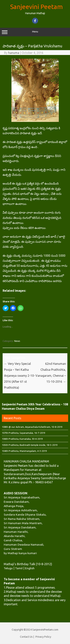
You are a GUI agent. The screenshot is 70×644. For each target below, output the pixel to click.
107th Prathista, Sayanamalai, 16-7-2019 (24, 433)
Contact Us (26, 637)
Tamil (19, 568)
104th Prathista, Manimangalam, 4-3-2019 (24, 451)
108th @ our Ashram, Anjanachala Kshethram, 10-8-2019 (32, 427)
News (17, 341)
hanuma (14, 53)
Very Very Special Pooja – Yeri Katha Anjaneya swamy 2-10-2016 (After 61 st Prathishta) (20, 376)
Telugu (8, 568)
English (30, 568)
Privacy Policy (43, 637)
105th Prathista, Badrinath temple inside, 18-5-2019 (30, 445)
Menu (35, 32)
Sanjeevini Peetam (36, 7)
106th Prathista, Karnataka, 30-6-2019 (22, 439)
